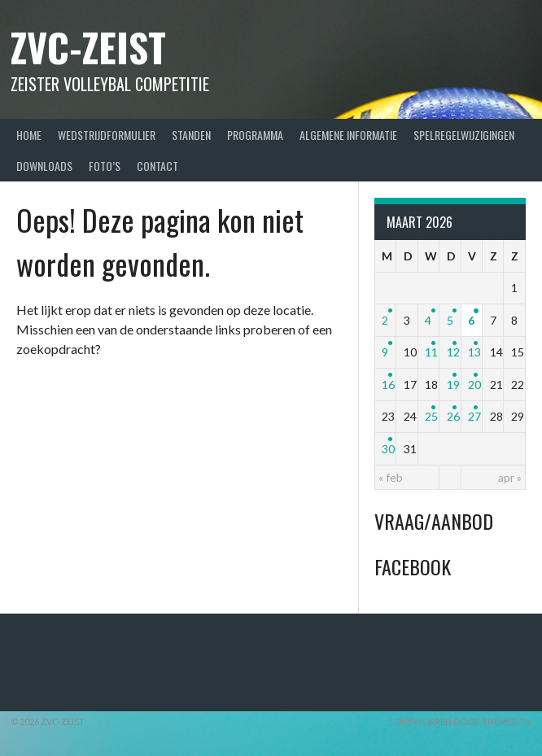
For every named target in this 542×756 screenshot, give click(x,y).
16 (388, 385)
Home (29, 135)
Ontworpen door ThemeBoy (463, 721)
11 (431, 352)
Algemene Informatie (348, 135)
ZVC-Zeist (88, 47)
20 (474, 385)
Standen (191, 135)
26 (453, 416)
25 (431, 416)
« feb (391, 477)
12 (453, 352)
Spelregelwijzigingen (464, 135)
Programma (255, 135)
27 (474, 416)
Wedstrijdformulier (107, 135)
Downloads (44, 166)
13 (474, 352)
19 (453, 385)
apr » (510, 477)
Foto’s (105, 166)
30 (388, 449)
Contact (157, 166)
